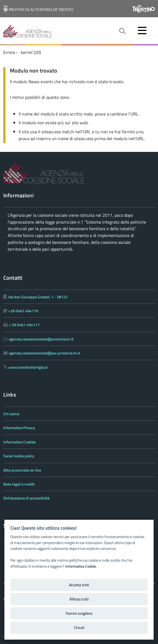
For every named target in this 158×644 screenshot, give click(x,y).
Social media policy (19, 456)
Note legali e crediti (19, 484)
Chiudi (79, 628)
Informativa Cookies (20, 442)
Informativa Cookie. (81, 566)
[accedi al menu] (142, 30)
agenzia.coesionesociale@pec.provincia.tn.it (44, 353)
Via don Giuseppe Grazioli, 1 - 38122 (38, 297)
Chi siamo (11, 414)
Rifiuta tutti (79, 599)
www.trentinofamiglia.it (28, 367)
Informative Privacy (19, 428)
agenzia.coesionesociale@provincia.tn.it (41, 339)
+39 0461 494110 (23, 311)
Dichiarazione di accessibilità (26, 498)
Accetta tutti (79, 585)
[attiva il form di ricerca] (122, 31)
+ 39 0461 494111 (24, 325)
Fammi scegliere (79, 613)
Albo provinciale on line (22, 470)
